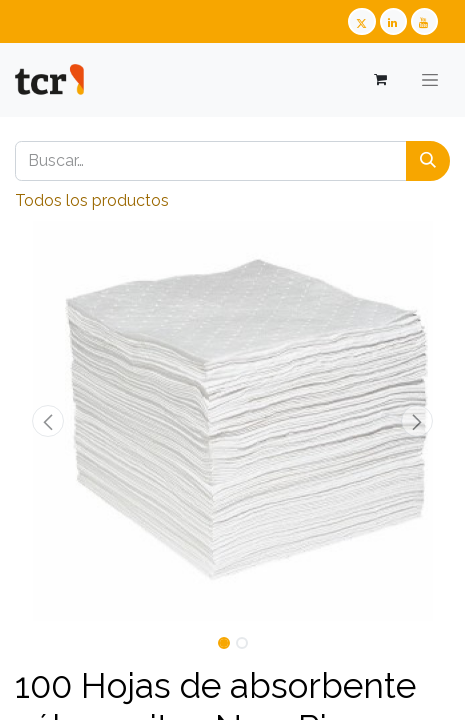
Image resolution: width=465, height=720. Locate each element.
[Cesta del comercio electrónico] (379, 79)
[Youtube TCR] (424, 21)
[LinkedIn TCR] (393, 21)
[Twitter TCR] (361, 21)
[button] (47, 421)
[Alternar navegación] (430, 80)
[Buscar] (428, 161)
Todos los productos (92, 200)
